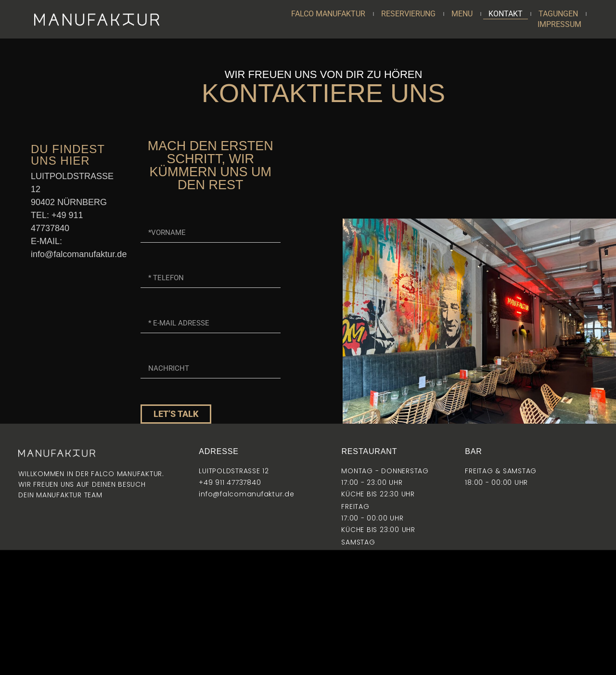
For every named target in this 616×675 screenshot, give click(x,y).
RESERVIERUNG (408, 14)
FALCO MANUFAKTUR (328, 14)
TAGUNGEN (558, 14)
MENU (462, 14)
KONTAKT (506, 14)
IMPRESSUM (559, 24)
